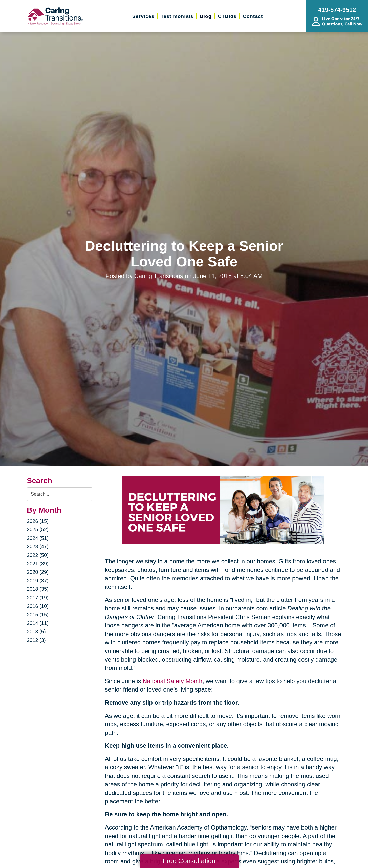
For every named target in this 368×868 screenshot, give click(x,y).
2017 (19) (38, 598)
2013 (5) (36, 632)
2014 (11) (38, 623)
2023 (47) (38, 546)
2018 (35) (38, 589)
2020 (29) (38, 572)
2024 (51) (38, 538)
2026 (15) (38, 521)
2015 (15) (38, 615)
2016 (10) (38, 606)
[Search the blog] (59, 494)
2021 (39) (38, 564)
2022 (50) (38, 555)
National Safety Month (172, 681)
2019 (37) (38, 581)
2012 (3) (36, 640)
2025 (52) (38, 529)
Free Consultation (189, 861)
